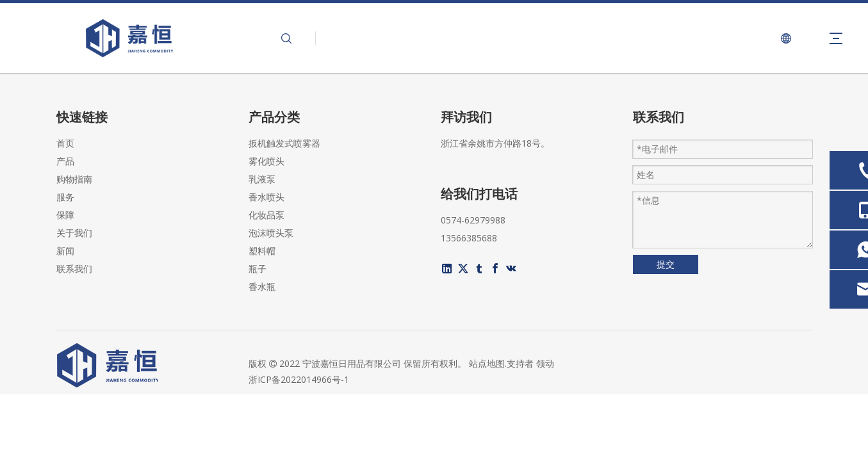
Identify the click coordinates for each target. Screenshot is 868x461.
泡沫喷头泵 (271, 233)
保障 (65, 215)
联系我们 (74, 269)
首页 (65, 143)
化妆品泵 (266, 215)
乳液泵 (262, 179)
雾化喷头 (266, 161)
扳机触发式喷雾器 (284, 143)
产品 (65, 161)
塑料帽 (262, 251)
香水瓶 (262, 287)
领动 (545, 363)
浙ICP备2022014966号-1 (299, 379)
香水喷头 (266, 197)
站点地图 (487, 363)
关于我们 (74, 233)
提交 (666, 264)
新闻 (65, 251)
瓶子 (258, 269)
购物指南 (74, 179)
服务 (65, 197)
